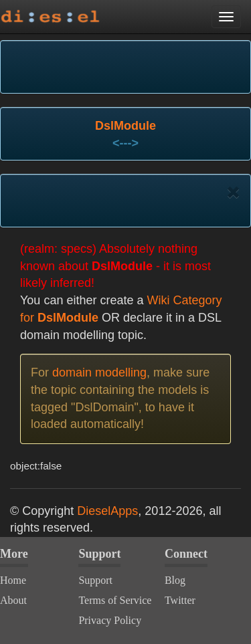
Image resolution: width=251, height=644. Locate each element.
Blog (175, 580)
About (13, 600)
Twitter (180, 600)
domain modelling (99, 372)
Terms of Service (115, 600)
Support (95, 580)
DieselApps (107, 511)
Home (13, 580)
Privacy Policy (110, 620)
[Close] (233, 193)
